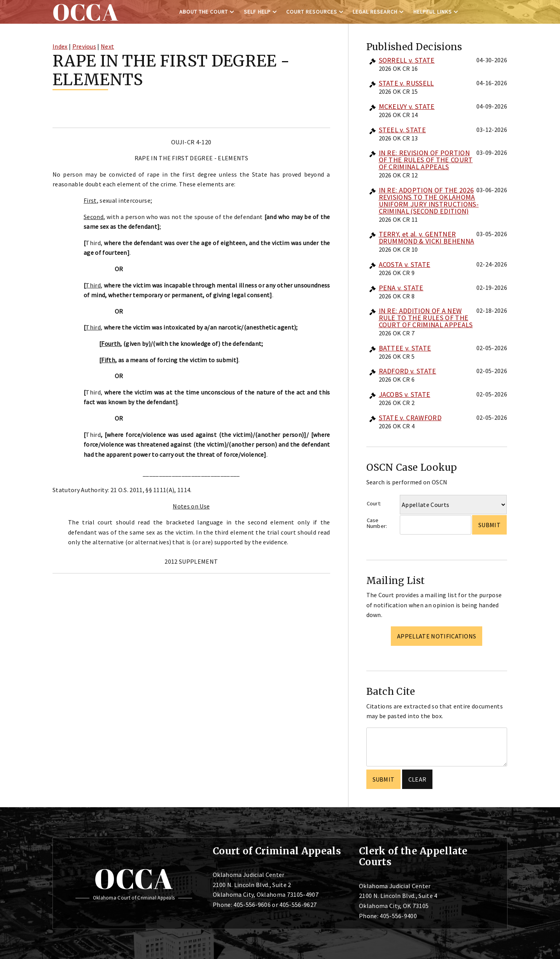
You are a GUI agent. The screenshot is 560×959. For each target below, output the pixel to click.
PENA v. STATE (401, 288)
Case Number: (377, 523)
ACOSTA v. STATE (405, 264)
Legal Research (375, 12)
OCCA (134, 878)
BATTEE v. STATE (405, 348)
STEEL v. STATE (402, 130)
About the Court (204, 12)
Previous (84, 46)
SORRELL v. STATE (407, 60)
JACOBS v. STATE (405, 394)
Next (107, 46)
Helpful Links (433, 12)
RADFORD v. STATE (408, 371)
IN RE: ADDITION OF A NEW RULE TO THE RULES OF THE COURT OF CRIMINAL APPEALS (426, 318)
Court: (374, 503)
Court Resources (312, 12)
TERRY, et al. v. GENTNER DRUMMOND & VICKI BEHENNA (427, 238)
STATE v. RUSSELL (406, 83)
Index (60, 46)
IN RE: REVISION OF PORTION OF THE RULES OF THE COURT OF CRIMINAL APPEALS (426, 160)
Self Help (257, 12)
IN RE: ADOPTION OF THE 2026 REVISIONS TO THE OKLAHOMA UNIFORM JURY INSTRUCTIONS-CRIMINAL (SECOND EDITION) (429, 201)
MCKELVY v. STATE (407, 106)
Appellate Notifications (437, 636)
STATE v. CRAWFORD (410, 418)
